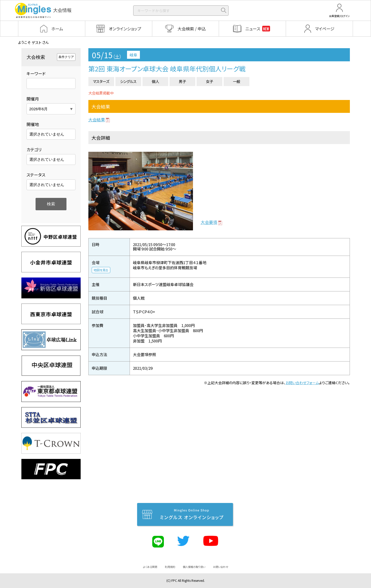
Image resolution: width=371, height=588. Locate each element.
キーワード (36, 73)
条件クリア (66, 57)
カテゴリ (34, 149)
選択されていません (47, 134)
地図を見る (101, 270)
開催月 (33, 99)
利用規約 (170, 567)
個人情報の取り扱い (194, 567)
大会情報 (43, 10)
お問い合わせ (221, 567)
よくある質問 (150, 567)
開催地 (33, 124)
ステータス (36, 175)
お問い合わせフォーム (302, 383)
